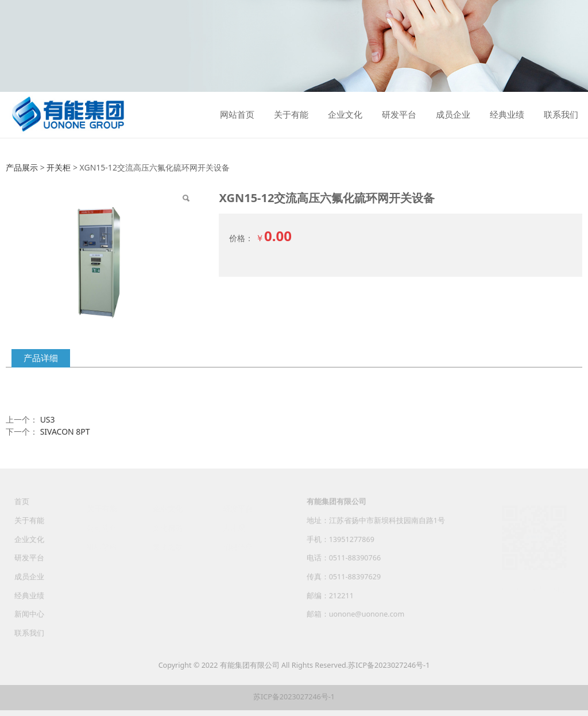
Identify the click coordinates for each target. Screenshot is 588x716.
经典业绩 (507, 115)
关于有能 (291, 115)
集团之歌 (168, 544)
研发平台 (399, 115)
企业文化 (345, 115)
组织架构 (102, 544)
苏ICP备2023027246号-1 (389, 665)
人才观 (234, 526)
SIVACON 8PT (65, 431)
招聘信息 (238, 544)
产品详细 (41, 358)
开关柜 (59, 167)
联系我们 (561, 115)
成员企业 (453, 115)
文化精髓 (168, 526)
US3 (48, 419)
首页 (22, 507)
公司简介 (102, 526)
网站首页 (237, 115)
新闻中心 (29, 619)
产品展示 (22, 167)
